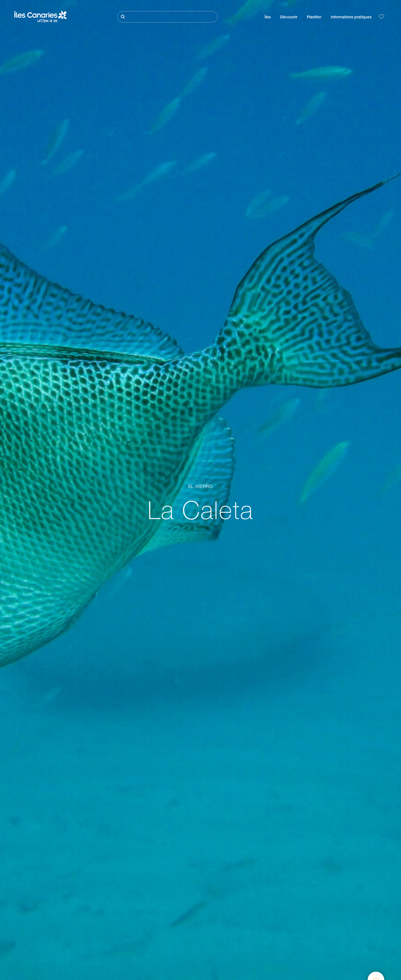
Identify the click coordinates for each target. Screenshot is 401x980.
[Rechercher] (167, 17)
